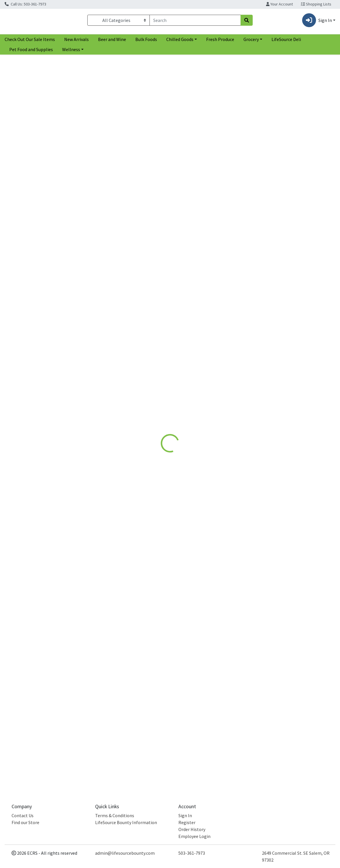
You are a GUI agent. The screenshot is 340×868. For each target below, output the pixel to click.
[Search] (195, 21)
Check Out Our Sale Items (30, 42)
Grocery (251, 42)
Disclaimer (184, 120)
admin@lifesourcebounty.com (125, 853)
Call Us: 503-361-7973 (25, 4)
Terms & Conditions (115, 815)
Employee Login (194, 836)
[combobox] (195, 21)
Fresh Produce (220, 42)
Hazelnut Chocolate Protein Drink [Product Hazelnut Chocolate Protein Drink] (45, 298)
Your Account (279, 4)
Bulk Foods (146, 42)
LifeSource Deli (286, 42)
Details (158, 120)
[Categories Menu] (119, 21)
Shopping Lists (316, 4)
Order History (192, 829)
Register (187, 822)
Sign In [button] (317, 21)
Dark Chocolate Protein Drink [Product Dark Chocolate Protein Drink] (128, 298)
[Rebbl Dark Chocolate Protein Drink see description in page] (128, 250)
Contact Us (23, 815)
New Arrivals (76, 42)
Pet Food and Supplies (31, 52)
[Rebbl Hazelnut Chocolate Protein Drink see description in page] (45, 250)
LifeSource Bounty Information (126, 822)
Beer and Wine (112, 42)
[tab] (158, 120)
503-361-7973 (192, 853)
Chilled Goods (180, 42)
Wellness (71, 52)
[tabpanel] (241, 157)
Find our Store (25, 822)
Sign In (185, 815)
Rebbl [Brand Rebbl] (205, 161)
